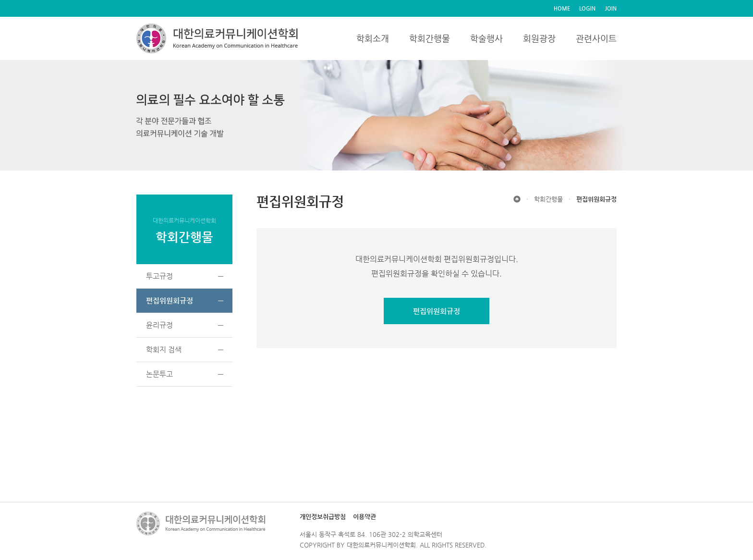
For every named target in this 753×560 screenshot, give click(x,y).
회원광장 (539, 38)
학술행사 (486, 38)
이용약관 (364, 517)
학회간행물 (430, 38)
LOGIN (587, 8)
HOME (562, 8)
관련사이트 (596, 38)
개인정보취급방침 (323, 517)
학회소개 (373, 38)
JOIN (611, 8)
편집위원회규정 (437, 311)
